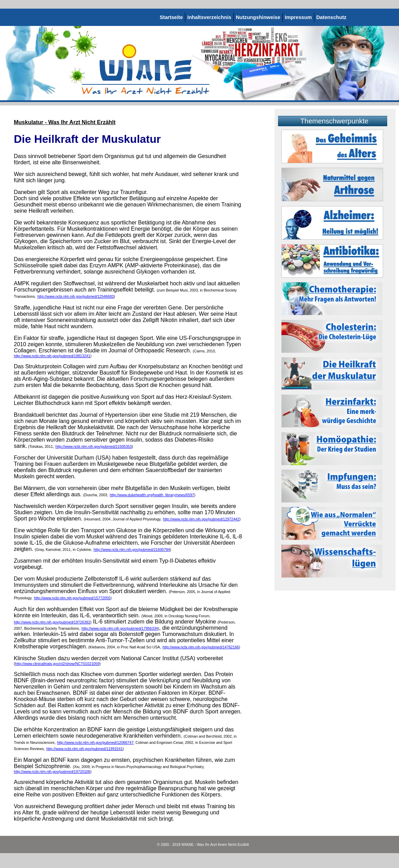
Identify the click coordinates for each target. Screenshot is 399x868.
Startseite (171, 17)
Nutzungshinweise (258, 17)
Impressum (298, 17)
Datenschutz (331, 17)
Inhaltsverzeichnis (209, 17)
